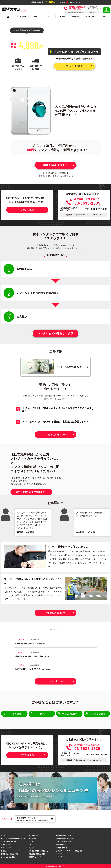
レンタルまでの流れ (8, 857)
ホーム (3, 835)
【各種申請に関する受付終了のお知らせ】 (30, 644)
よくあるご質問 (34, 835)
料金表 (3, 851)
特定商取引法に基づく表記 (65, 838)
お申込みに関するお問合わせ (38, 851)
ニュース (32, 842)
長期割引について (35, 857)
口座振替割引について (64, 835)
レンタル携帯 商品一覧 (9, 842)
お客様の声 (32, 838)
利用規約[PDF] (61, 845)
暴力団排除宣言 (62, 848)
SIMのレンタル (6, 845)
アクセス (32, 848)
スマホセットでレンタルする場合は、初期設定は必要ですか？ (55, 422)
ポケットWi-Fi (6, 848)
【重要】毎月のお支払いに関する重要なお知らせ (33, 656)
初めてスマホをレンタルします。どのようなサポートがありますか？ (57, 409)
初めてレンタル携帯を (13, 838)
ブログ (31, 845)
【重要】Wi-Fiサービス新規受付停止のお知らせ (32, 669)
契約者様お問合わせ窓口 (37, 854)
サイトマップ (61, 856)
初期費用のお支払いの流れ (10, 854)
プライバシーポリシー (64, 842)
